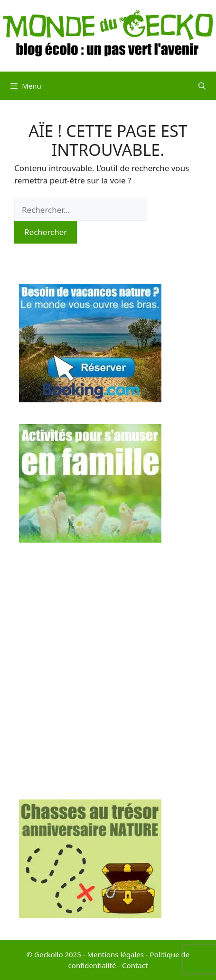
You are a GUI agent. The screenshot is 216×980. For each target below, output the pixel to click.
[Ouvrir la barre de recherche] (202, 86)
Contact (135, 965)
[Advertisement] (108, 673)
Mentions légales (115, 954)
